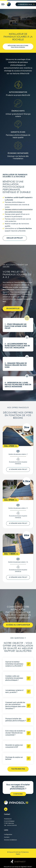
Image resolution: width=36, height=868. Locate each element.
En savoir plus (13, 309)
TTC (16, 446)
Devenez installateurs (10, 840)
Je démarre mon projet (25, 4)
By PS (21, 852)
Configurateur (8, 835)
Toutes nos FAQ (18, 769)
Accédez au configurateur (18, 625)
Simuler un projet (15, 238)
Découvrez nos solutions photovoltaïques (18, 47)
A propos (7, 837)
